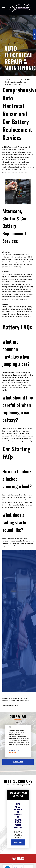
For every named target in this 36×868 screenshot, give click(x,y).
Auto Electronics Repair (10, 706)
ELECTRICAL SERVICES (13, 85)
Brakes (11, 731)
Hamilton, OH (20, 731)
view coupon (18, 842)
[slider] (18, 720)
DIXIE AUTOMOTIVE (12, 80)
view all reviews (18, 762)
